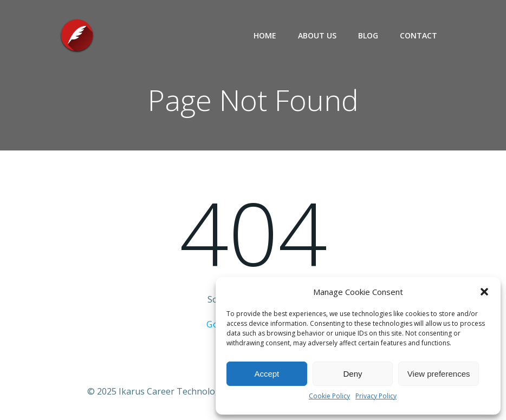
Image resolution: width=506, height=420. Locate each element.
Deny (352, 374)
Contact (419, 35)
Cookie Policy (329, 396)
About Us (317, 35)
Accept (267, 374)
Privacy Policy (376, 396)
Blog (368, 35)
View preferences (439, 374)
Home (265, 35)
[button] (484, 292)
